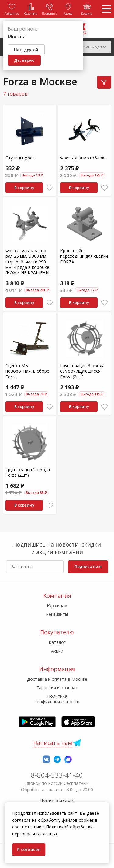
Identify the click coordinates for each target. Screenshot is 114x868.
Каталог (57, 642)
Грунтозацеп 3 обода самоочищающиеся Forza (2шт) (82, 371)
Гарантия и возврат (57, 688)
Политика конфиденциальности (57, 699)
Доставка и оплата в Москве (57, 679)
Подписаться (88, 566)
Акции (57, 651)
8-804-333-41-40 (57, 775)
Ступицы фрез (20, 158)
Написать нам (53, 743)
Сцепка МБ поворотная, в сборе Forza (27, 371)
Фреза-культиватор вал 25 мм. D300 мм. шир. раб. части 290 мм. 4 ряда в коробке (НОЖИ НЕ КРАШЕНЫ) (28, 262)
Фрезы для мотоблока (83, 158)
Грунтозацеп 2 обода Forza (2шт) (28, 472)
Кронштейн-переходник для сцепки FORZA (84, 256)
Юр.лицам (57, 606)
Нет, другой (26, 50)
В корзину (24, 188)
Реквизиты (57, 614)
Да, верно (24, 60)
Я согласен (29, 849)
